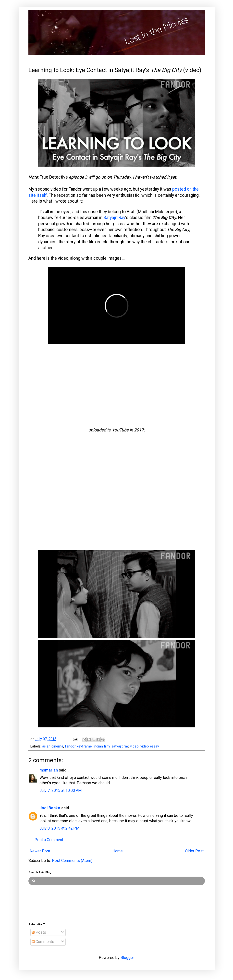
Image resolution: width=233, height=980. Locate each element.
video (134, 746)
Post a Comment (49, 840)
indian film (102, 746)
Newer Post (40, 851)
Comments (43, 942)
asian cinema (53, 746)
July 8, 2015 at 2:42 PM (59, 828)
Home (118, 851)
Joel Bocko (50, 808)
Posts (39, 932)
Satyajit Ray (114, 218)
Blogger (127, 958)
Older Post (194, 851)
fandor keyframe (78, 746)
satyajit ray (120, 746)
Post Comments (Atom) (72, 861)
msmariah (49, 770)
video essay (150, 746)
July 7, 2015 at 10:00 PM (61, 790)
